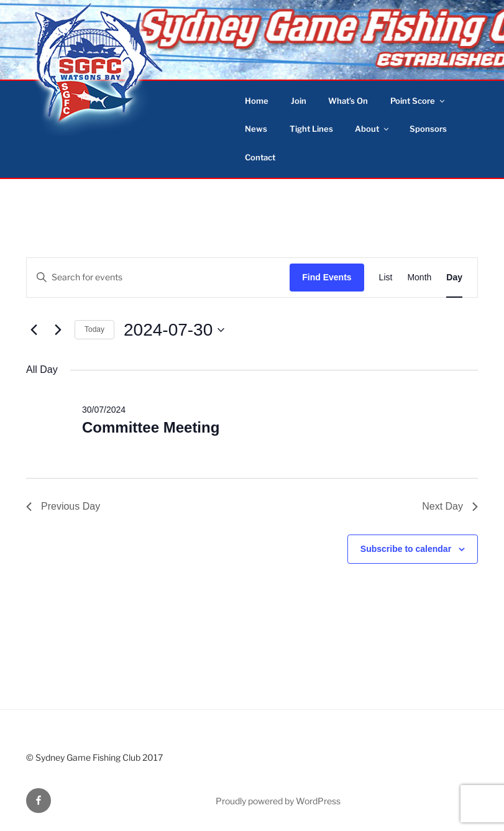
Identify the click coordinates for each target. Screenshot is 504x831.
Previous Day (63, 506)
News (256, 129)
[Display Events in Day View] (454, 278)
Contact (260, 157)
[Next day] (58, 330)
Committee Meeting (151, 427)
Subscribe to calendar (406, 549)
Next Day (450, 506)
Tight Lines (311, 129)
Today (94, 329)
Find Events (327, 277)
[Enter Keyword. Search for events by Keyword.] (158, 278)
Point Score (418, 101)
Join (299, 101)
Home (257, 101)
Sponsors (428, 129)
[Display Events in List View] (386, 278)
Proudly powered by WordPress (278, 801)
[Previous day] (34, 330)
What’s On (348, 101)
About (373, 129)
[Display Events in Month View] (419, 278)
